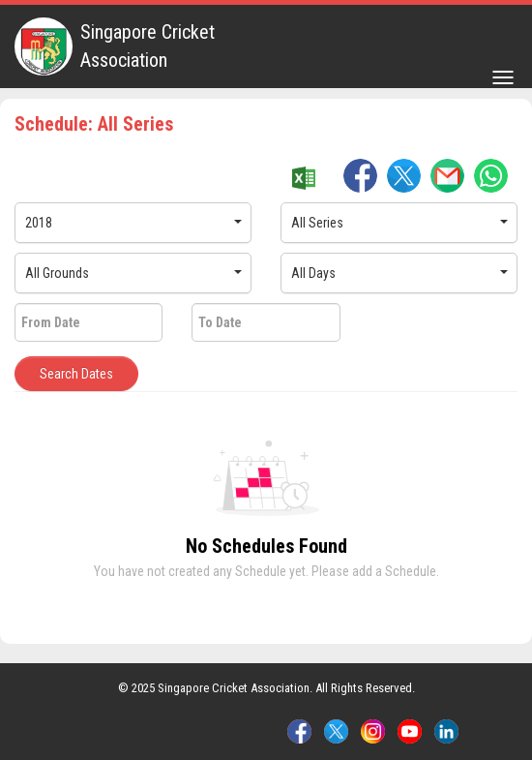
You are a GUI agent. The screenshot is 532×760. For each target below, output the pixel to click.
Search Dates (76, 374)
